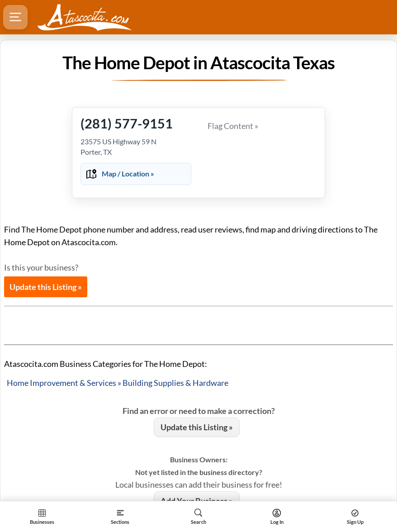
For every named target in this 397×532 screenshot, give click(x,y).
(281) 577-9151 (127, 123)
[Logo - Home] (85, 17)
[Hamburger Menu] (15, 17)
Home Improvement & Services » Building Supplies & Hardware (118, 383)
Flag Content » (233, 126)
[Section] (120, 516)
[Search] (198, 516)
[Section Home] (42, 516)
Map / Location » (128, 173)
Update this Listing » (46, 287)
